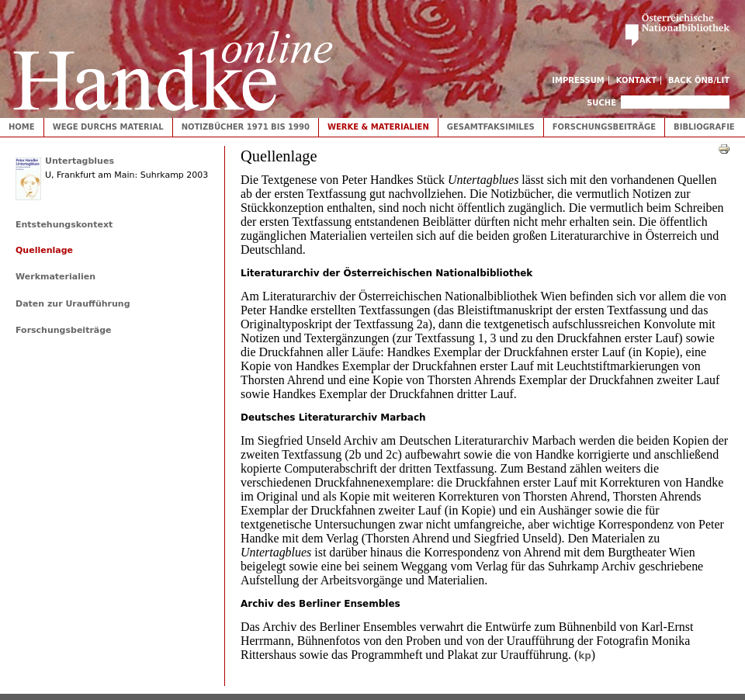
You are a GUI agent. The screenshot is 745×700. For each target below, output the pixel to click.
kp (585, 656)
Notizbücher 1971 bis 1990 (246, 127)
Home (22, 127)
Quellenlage (44, 250)
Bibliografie (704, 127)
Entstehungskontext (64, 225)
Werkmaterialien (55, 277)
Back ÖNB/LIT (699, 80)
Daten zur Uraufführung (73, 304)
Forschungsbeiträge (604, 127)
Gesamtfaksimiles (491, 127)
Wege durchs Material (108, 127)
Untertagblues (80, 161)
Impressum (578, 80)
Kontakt (637, 80)
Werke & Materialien (378, 127)
